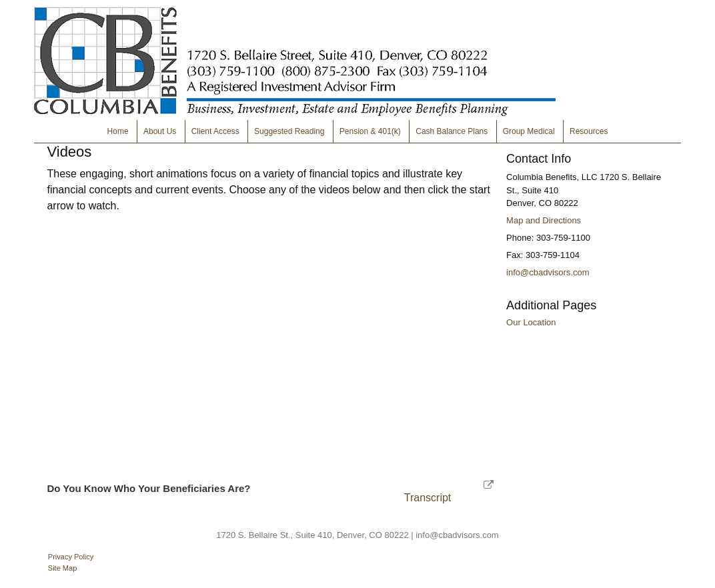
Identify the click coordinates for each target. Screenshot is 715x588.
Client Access (215, 131)
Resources (589, 131)
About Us (160, 131)
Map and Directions (544, 220)
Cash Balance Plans (452, 131)
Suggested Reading (289, 131)
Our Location (531, 322)
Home (118, 131)
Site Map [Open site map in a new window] (62, 568)
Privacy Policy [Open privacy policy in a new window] (71, 557)
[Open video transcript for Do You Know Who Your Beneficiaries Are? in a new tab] (428, 498)
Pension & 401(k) (370, 131)
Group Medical (529, 131)
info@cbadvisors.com (548, 272)
